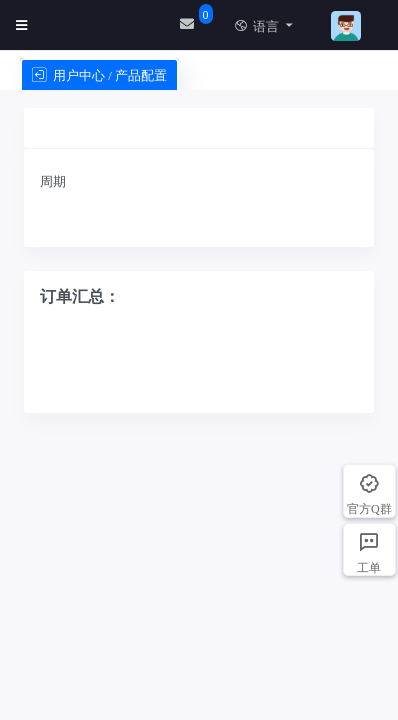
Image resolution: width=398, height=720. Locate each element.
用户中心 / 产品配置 (99, 75)
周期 (53, 181)
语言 (256, 26)
